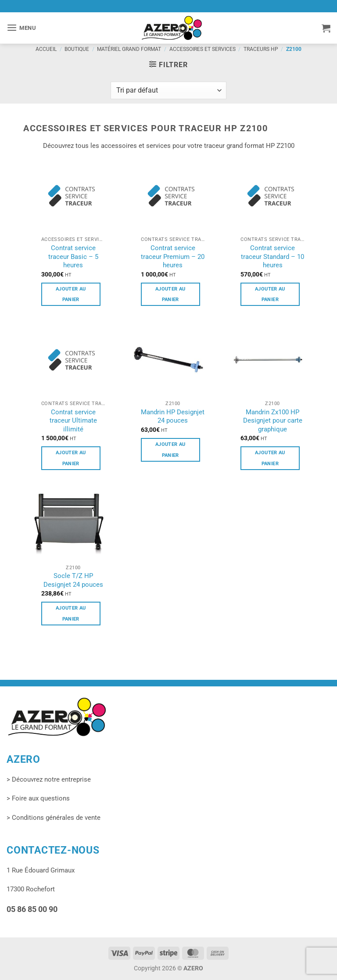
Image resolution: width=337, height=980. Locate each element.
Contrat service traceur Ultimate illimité (73, 421)
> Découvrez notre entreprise (49, 779)
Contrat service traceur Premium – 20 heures (173, 257)
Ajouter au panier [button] (71, 294)
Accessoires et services (203, 49)
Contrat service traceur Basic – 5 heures (73, 257)
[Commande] (168, 90)
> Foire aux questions (38, 798)
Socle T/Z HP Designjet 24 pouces (73, 580)
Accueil (46, 49)
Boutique (77, 49)
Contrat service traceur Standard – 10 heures (272, 257)
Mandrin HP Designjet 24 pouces (173, 416)
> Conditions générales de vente (54, 818)
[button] (22, 28)
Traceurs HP (261, 49)
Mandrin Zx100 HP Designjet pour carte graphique (273, 421)
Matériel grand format (129, 49)
